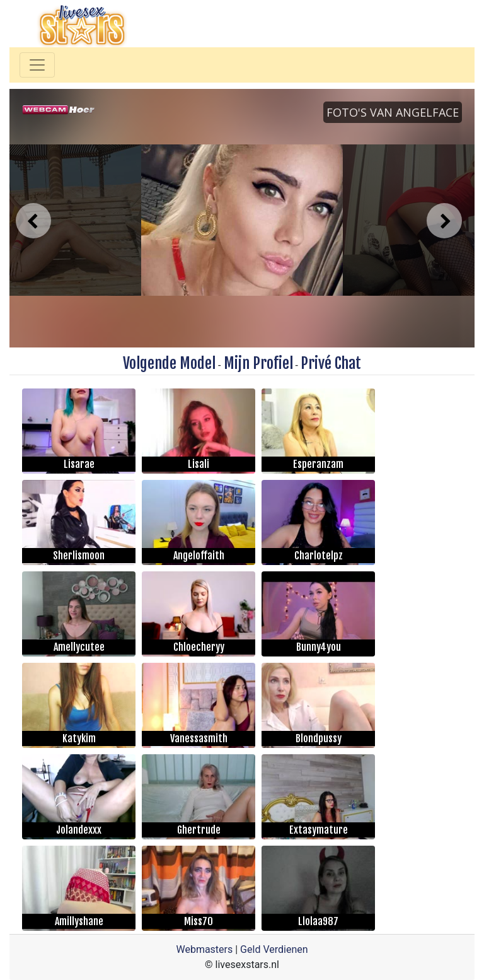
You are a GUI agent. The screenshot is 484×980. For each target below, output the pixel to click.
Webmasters (204, 949)
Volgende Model (169, 363)
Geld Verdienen (274, 949)
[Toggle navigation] (37, 65)
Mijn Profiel (258, 363)
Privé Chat (331, 363)
